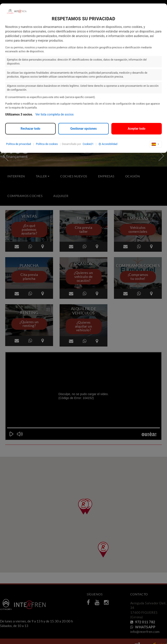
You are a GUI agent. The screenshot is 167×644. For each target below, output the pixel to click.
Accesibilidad (108, 144)
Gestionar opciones (83, 129)
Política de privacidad (18, 144)
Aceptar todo (136, 129)
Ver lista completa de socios (55, 114)
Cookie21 (88, 144)
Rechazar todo (30, 129)
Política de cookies (47, 144)
